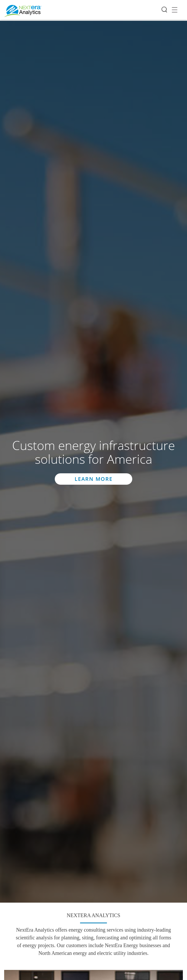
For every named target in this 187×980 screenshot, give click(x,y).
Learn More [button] (94, 479)
